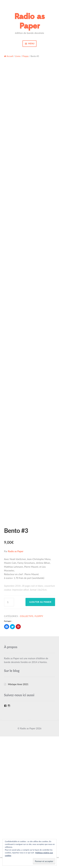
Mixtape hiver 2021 (18, 816)
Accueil (10, 56)
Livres (18, 56)
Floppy (26, 56)
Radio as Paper (29, 21)
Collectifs (27, 748)
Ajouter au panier (40, 734)
